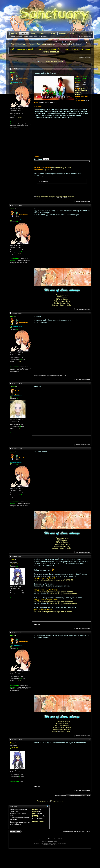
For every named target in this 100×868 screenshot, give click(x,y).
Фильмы (32, 44)
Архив (83, 832)
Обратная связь (68, 832)
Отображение (85, 65)
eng (64, 196)
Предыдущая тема (43, 801)
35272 (20, 117)
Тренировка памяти (63, 295)
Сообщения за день (16, 36)
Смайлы (35, 811)
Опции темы (64, 65)
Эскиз (63, 305)
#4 (89, 383)
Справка (25, 36)
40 (19, 428)
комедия (78, 93)
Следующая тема (57, 801)
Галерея (33, 33)
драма (83, 89)
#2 (89, 205)
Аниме (43, 33)
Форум (24, 33)
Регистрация (84, 42)
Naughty (55, 305)
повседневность (81, 91)
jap (66, 196)
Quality (69, 305)
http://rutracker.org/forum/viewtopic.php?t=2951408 (53, 580)
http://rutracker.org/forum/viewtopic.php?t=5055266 (53, 602)
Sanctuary (77, 832)
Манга (53, 33)
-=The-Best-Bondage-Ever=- (62, 303)
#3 (89, 313)
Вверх (89, 795)
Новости (14, 33)
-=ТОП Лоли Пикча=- (62, 299)
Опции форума (34, 36)
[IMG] (34, 814)
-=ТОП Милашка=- (62, 297)
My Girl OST (49, 170)
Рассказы (62, 33)
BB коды (35, 809)
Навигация (44, 36)
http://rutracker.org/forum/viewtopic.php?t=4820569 (53, 592)
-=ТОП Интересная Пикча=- (62, 301)
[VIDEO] (35, 816)
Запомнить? (49, 45)
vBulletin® (51, 842)
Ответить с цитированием (82, 202)
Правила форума (38, 821)
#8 (89, 739)
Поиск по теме (74, 65)
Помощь (73, 42)
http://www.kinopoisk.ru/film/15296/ (63, 594)
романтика (79, 95)
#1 (89, 69)
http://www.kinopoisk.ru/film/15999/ (63, 604)
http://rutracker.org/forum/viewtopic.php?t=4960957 (53, 612)
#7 (89, 632)
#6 (89, 556)
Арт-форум (22, 44)
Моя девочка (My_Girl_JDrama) (52, 61)
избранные (71, 196)
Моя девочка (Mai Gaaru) (62, 168)
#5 (89, 448)
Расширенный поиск (85, 36)
